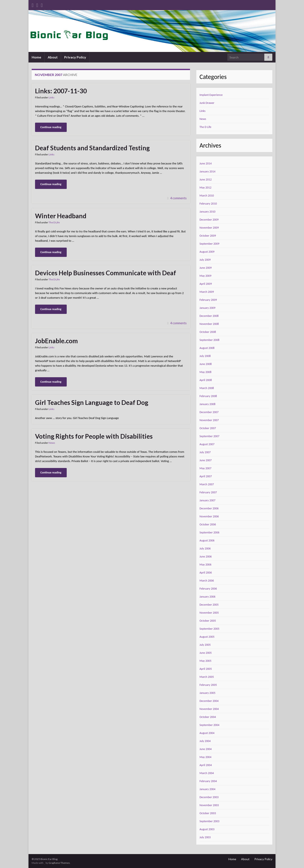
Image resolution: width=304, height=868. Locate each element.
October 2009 (208, 236)
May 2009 (205, 276)
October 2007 (208, 428)
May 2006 (205, 565)
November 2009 (209, 228)
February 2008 (208, 396)
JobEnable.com (56, 341)
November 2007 (209, 420)
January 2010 (207, 212)
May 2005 (205, 661)
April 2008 (206, 380)
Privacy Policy (75, 57)
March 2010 (207, 196)
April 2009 (206, 284)
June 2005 (206, 653)
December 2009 (209, 220)
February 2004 (208, 781)
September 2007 (209, 436)
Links (52, 97)
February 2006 (208, 589)
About (53, 57)
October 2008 (208, 332)
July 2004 (205, 741)
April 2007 (206, 476)
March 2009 (207, 292)
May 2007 (205, 468)
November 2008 (209, 324)
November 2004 (209, 709)
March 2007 (207, 484)
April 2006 (206, 573)
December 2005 (209, 605)
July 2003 (205, 837)
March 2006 (207, 581)
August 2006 (207, 540)
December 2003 (209, 797)
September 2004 (209, 725)
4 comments (178, 198)
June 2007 (206, 460)
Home (36, 57)
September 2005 (209, 629)
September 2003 (209, 821)
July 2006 (205, 549)
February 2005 (208, 685)
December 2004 (209, 701)
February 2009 (208, 300)
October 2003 (208, 813)
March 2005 (207, 677)
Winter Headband (61, 216)
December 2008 (209, 316)
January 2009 (207, 308)
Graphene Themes (59, 863)
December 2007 (209, 412)
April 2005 (206, 669)
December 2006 (209, 508)
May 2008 (205, 372)
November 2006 (209, 516)
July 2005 (205, 645)
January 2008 (207, 404)
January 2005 (207, 693)
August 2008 (207, 348)
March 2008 (207, 388)
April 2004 (206, 765)
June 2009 (206, 268)
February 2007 (208, 492)
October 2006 (208, 524)
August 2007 (207, 444)
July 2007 (205, 452)
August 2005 (207, 637)
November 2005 (209, 613)
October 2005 (208, 621)
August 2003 (207, 829)
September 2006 (209, 532)
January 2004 (207, 789)
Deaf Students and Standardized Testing (92, 148)
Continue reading (51, 127)
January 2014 (207, 172)
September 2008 (209, 340)
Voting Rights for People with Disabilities (94, 436)
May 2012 (205, 188)
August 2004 (207, 733)
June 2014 (206, 163)
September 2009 (209, 244)
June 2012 (206, 180)
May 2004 (205, 757)
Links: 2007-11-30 (61, 91)
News (52, 443)
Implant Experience (211, 95)
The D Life (54, 222)
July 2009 (205, 260)
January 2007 (207, 500)
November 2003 (209, 805)
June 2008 (206, 364)
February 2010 (208, 204)
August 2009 (207, 252)
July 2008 (205, 356)
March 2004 (207, 773)
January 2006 (207, 597)
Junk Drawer (207, 103)
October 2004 (208, 717)
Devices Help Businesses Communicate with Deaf (106, 273)
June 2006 (206, 557)
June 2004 (206, 749)
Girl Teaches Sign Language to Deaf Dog (92, 402)
